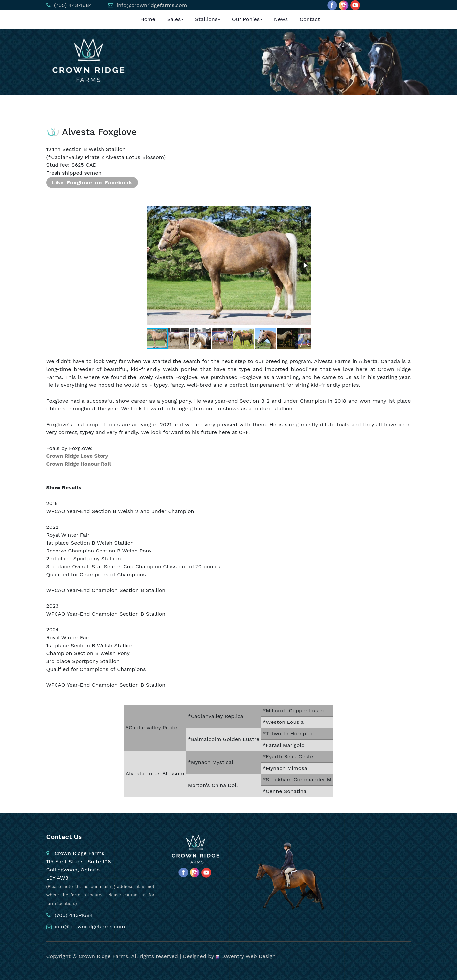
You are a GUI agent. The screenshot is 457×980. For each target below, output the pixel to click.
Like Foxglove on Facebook (92, 182)
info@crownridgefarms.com (151, 5)
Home (148, 19)
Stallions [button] (206, 19)
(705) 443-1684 (72, 5)
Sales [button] (174, 19)
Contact (310, 19)
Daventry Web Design (246, 956)
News (281, 19)
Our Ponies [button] (246, 19)
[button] (305, 265)
